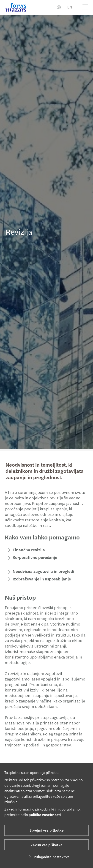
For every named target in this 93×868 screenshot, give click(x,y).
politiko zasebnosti (45, 815)
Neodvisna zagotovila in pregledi (41, 571)
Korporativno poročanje (33, 557)
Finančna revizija (27, 550)
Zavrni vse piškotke (47, 845)
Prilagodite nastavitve (48, 857)
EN (70, 7)
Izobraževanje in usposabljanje (40, 579)
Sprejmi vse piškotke (47, 830)
